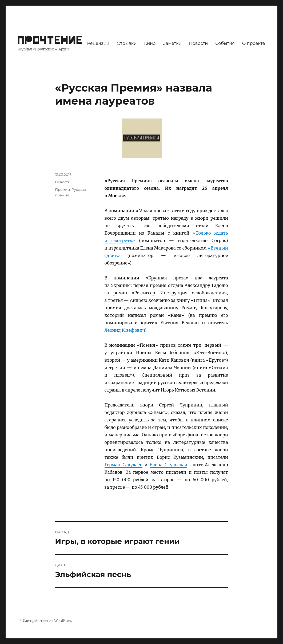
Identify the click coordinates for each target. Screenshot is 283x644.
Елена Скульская (168, 465)
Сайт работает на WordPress (47, 621)
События (225, 43)
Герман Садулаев (123, 465)
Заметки (172, 43)
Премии (62, 189)
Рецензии (98, 43)
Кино (150, 43)
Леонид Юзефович (125, 330)
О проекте (254, 43)
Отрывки (127, 43)
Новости (199, 43)
